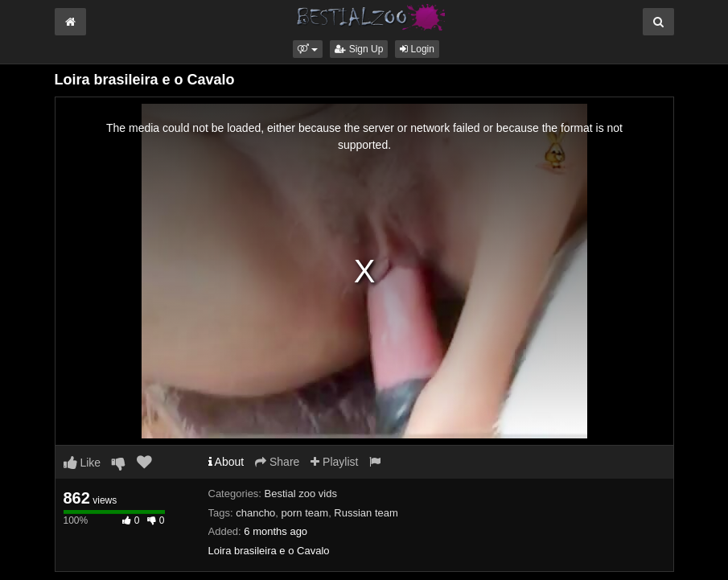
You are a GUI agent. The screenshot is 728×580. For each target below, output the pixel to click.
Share (277, 462)
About (226, 462)
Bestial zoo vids (301, 494)
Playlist (334, 462)
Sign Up (359, 49)
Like (82, 463)
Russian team (366, 513)
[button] (308, 49)
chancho (255, 513)
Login (417, 49)
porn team (305, 513)
